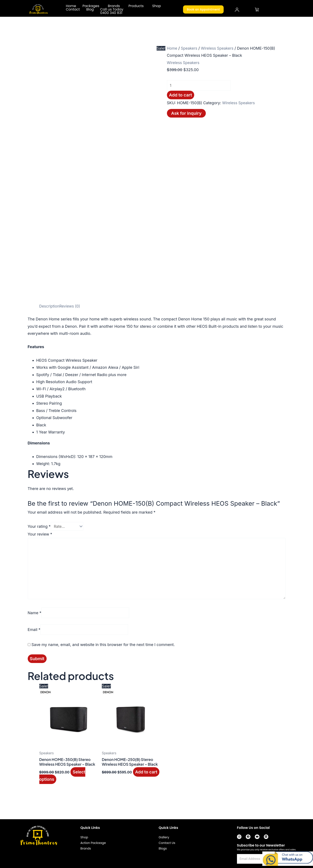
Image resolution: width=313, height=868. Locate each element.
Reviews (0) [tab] (71, 306)
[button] (92, 6)
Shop (156, 6)
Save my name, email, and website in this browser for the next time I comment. (103, 648)
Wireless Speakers (219, 48)
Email (34, 632)
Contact (73, 9)
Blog (90, 9)
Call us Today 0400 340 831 (112, 11)
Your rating (39, 526)
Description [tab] (50, 306)
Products (136, 6)
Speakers (190, 48)
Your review (40, 534)
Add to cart (181, 95)
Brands (114, 6)
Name (35, 616)
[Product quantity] (201, 86)
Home (71, 6)
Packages (91, 6)
